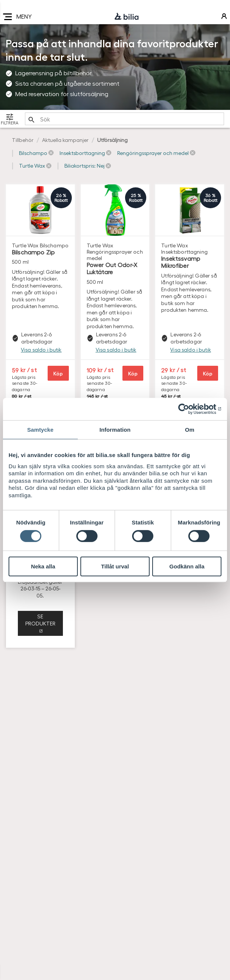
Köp (58, 373)
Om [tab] (190, 430)
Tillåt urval (115, 566)
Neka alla (43, 566)
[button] (36, 153)
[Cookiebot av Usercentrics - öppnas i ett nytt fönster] (189, 409)
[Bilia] (127, 17)
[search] (124, 119)
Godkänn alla (187, 566)
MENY (17, 17)
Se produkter (40, 620)
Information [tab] (115, 430)
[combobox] (124, 119)
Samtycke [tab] (40, 430)
